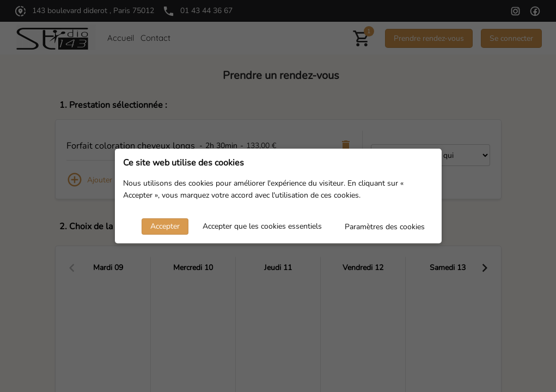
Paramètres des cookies (385, 227)
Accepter (165, 226)
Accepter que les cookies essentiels (262, 226)
